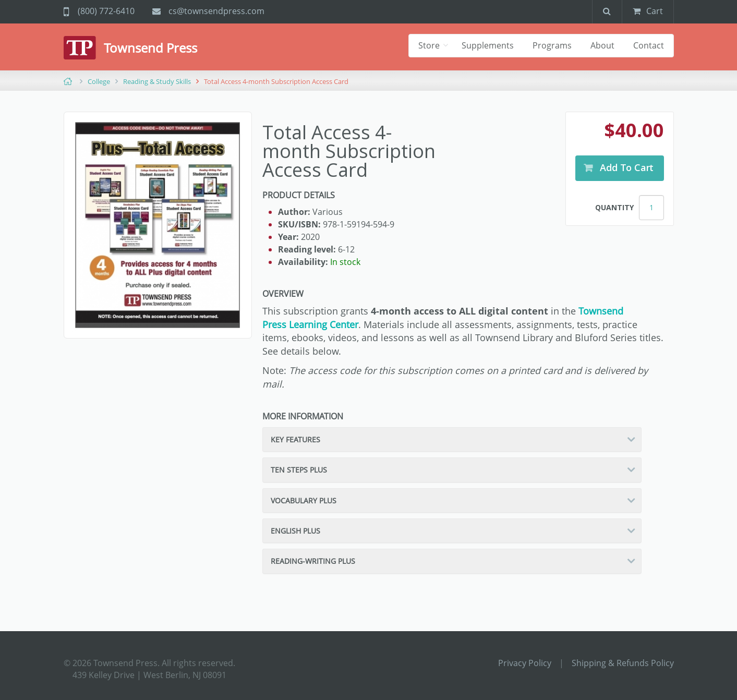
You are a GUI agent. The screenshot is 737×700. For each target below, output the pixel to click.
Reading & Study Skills (157, 81)
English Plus (295, 531)
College (99, 81)
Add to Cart (626, 167)
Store (430, 45)
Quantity (614, 207)
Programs (552, 45)
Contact (649, 45)
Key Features (295, 439)
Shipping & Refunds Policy (623, 663)
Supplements (488, 45)
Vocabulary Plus (304, 500)
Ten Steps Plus (299, 470)
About (602, 45)
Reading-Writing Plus (313, 561)
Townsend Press (150, 48)
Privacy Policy (525, 663)
